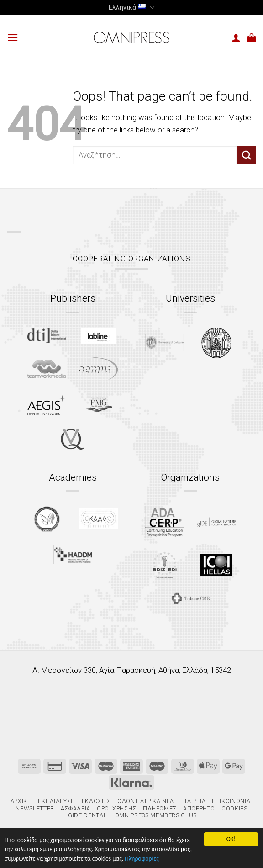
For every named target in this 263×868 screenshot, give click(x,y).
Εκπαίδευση (56, 801)
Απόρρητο (199, 808)
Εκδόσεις (96, 801)
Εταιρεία (193, 801)
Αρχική (21, 801)
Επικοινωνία (231, 801)
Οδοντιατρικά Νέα (146, 801)
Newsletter (35, 808)
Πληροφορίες (142, 859)
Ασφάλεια (76, 808)
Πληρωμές (160, 808)
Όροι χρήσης (117, 808)
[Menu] (13, 38)
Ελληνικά (131, 8)
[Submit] (247, 155)
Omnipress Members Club (155, 815)
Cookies (234, 808)
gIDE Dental (87, 815)
